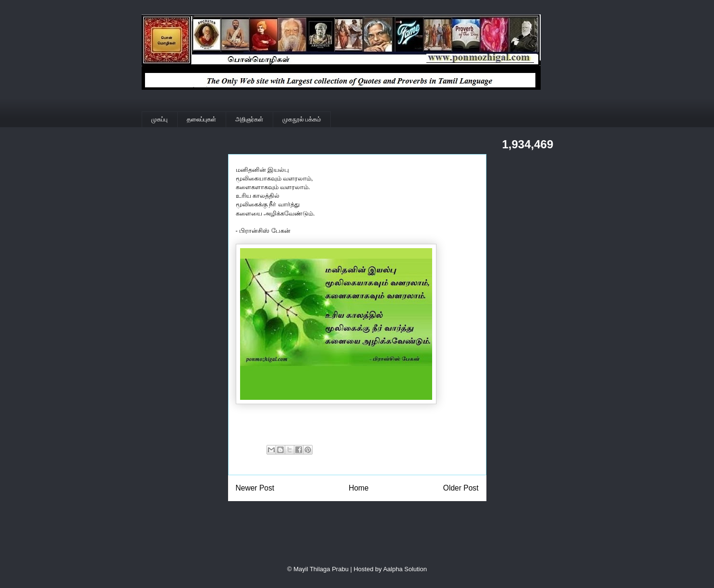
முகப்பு (159, 119)
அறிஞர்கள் (249, 119)
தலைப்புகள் (201, 119)
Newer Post (255, 488)
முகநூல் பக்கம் (302, 119)
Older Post (461, 488)
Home (359, 488)
